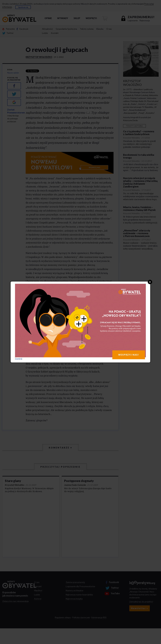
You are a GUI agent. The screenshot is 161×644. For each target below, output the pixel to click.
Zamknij (19, 359)
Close (150, 282)
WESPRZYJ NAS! (129, 355)
